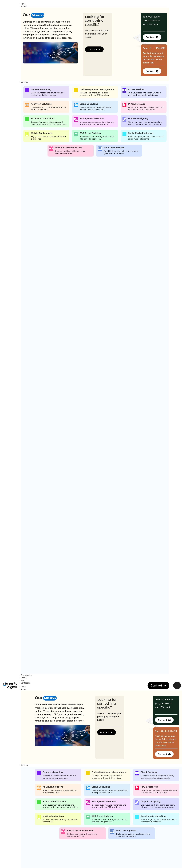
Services (24, 765)
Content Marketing (41, 89)
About (23, 689)
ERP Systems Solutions (92, 118)
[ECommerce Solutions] (27, 119)
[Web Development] (100, 149)
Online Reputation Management (97, 89)
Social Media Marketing (141, 133)
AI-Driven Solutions (41, 104)
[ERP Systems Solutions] (76, 119)
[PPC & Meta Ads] (124, 105)
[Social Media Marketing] (124, 134)
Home (23, 687)
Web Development (114, 148)
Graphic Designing (138, 118)
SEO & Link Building (90, 133)
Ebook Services (136, 89)
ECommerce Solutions (43, 118)
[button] (94, 49)
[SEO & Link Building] (76, 134)
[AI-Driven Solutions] (27, 105)
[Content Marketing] (27, 90)
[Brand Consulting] (76, 105)
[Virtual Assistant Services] (51, 149)
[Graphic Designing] (124, 119)
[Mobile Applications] (27, 134)
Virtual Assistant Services (69, 148)
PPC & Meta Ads (137, 104)
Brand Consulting (89, 104)
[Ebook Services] (124, 90)
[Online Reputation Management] (76, 90)
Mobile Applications (41, 133)
